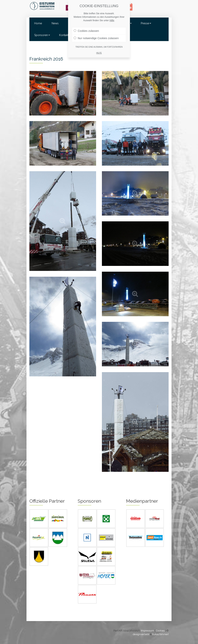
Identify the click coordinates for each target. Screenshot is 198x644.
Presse (145, 23)
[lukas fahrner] (160, 634)
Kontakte (65, 35)
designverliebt (141, 634)
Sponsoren (41, 35)
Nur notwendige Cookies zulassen (96, 38)
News (55, 23)
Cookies (160, 631)
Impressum (147, 631)
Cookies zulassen (86, 31)
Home (38, 23)
